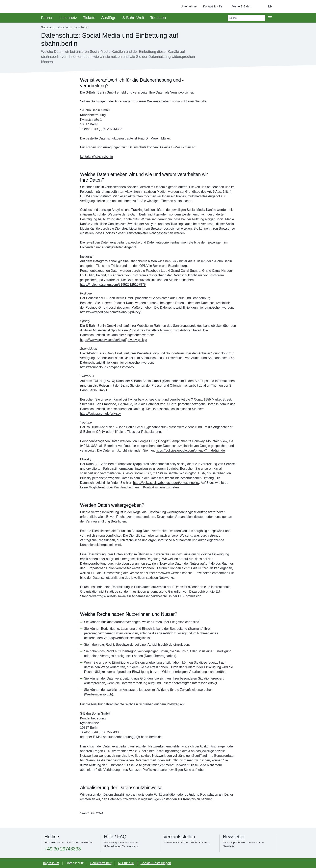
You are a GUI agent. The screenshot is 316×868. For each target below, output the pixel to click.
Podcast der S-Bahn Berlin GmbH (110, 298)
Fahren (47, 18)
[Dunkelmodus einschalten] (257, 6)
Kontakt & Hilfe (213, 6)
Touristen (158, 18)
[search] (246, 18)
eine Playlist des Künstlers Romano (147, 330)
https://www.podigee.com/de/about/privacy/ (111, 312)
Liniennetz (68, 18)
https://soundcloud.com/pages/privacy (107, 367)
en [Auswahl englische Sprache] (270, 6)
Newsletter (234, 837)
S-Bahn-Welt (133, 18)
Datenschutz (63, 27)
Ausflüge (109, 18)
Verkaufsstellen (179, 837)
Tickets (89, 18)
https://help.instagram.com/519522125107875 (113, 285)
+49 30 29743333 (63, 849)
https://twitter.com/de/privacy (100, 414)
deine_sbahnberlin (134, 261)
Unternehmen (189, 6)
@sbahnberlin (173, 381)
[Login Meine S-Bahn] (239, 6)
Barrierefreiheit (101, 863)
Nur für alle (126, 863)
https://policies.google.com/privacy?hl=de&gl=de (190, 450)
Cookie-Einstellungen (156, 863)
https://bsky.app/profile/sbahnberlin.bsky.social (152, 464)
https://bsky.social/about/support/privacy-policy (166, 483)
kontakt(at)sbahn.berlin (96, 157)
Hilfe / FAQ (115, 837)
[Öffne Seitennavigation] (270, 18)
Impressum (51, 863)
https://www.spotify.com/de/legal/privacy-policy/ (113, 340)
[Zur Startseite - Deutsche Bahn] (307, 6)
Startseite (46, 27)
